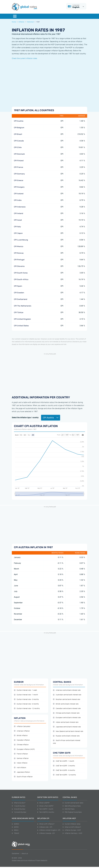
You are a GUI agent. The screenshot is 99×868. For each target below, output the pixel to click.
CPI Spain (18, 286)
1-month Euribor (19, 806)
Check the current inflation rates (24, 58)
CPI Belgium (19, 128)
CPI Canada (19, 141)
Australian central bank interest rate (67, 695)
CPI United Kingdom (22, 319)
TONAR (15, 833)
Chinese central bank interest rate (66, 713)
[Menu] (15, 16)
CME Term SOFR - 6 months (64, 770)
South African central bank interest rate (67, 742)
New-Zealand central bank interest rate (68, 731)
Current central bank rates (73, 803)
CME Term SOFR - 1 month (64, 761)
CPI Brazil (18, 134)
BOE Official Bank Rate (72, 806)
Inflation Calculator (22, 726)
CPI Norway (19, 253)
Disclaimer (15, 853)
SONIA (15, 830)
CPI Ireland (19, 213)
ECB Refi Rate (69, 809)
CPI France (19, 167)
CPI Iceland (19, 194)
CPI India (18, 200)
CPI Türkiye (19, 312)
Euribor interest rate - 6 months (26, 704)
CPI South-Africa (21, 279)
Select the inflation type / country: (25, 418)
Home (14, 22)
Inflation (22, 22)
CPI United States (21, 326)
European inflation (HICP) (24, 749)
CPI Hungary (19, 187)
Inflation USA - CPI (45, 827)
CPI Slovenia (19, 266)
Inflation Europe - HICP (72, 830)
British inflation (21, 736)
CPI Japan (18, 233)
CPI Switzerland (21, 299)
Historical (30, 22)
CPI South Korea (21, 273)
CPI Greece (19, 180)
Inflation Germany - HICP (72, 833)
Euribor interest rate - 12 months (27, 709)
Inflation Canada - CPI (46, 833)
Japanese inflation (22, 772)
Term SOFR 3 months (46, 812)
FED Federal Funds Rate (72, 812)
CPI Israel (18, 220)
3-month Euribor (19, 809)
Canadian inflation (22, 740)
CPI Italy (17, 227)
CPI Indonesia (20, 207)
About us (25, 853)
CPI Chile (18, 147)
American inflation (22, 731)
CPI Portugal (19, 260)
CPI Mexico (19, 246)
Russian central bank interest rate (66, 736)
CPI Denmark (19, 154)
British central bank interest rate (66, 704)
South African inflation (23, 777)
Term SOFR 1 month (45, 809)
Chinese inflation (21, 745)
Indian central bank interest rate (66, 722)
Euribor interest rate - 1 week (25, 690)
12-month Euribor (19, 812)
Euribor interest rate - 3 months (26, 699)
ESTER (15, 827)
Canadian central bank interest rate (67, 709)
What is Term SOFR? (45, 806)
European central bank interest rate (67, 718)
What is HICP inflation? (72, 827)
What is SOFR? (43, 803)
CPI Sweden (19, 293)
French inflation (21, 754)
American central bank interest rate (67, 690)
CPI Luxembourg (21, 240)
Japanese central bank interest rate (67, 727)
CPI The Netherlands (23, 306)
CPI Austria (19, 121)
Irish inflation (20, 768)
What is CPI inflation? (46, 824)
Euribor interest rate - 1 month (26, 695)
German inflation (21, 758)
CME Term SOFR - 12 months (64, 775)
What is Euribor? (19, 803)
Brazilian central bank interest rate (67, 699)
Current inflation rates (71, 824)
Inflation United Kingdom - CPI (49, 830)
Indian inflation (21, 763)
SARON (15, 824)
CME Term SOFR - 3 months (64, 766)
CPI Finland (19, 161)
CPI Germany (19, 174)
